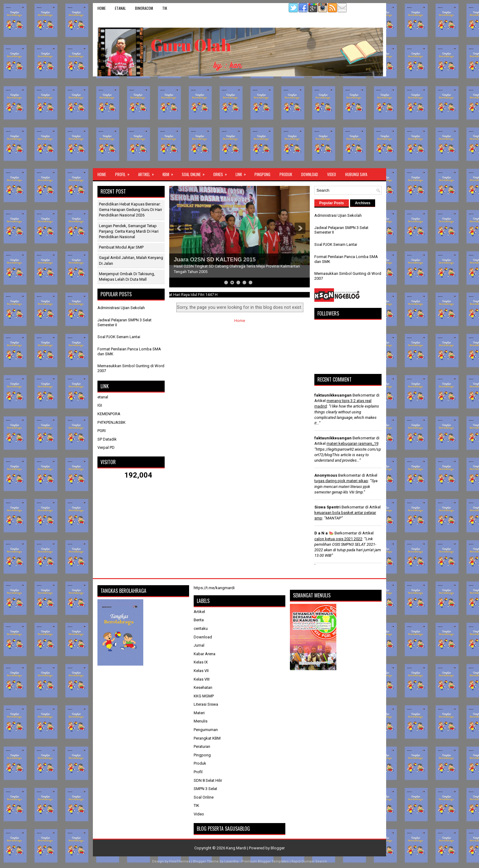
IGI (100, 405)
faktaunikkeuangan (333, 395)
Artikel (148, 173)
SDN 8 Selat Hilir (208, 780)
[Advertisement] (239, 122)
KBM (170, 173)
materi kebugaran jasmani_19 (352, 443)
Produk (286, 174)
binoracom (144, 8)
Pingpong (262, 174)
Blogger (278, 848)
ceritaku (201, 628)
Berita (199, 620)
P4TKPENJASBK (112, 422)
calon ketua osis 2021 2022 (338, 539)
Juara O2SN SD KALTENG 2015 (215, 260)
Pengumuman (206, 730)
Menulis (201, 721)
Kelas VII (201, 671)
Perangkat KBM (207, 738)
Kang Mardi (237, 848)
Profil (124, 173)
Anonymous (326, 475)
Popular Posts (332, 203)
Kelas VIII (202, 679)
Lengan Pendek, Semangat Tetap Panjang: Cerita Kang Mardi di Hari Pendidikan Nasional (129, 231)
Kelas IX (201, 662)
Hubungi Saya (356, 174)
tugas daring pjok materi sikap (341, 481)
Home (102, 8)
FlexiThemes (180, 861)
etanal (120, 8)
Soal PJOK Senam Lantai (119, 337)
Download (310, 174)
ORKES (222, 173)
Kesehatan (203, 687)
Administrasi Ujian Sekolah (121, 308)
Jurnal (199, 645)
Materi (199, 713)
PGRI (102, 431)
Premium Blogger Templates (265, 861)
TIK (165, 8)
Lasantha (231, 861)
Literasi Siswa (206, 704)
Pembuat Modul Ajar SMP (121, 247)
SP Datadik (107, 439)
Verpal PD (106, 447)
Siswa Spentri (327, 507)
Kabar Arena (205, 654)
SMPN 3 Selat (205, 789)
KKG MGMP (204, 696)
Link (243, 173)
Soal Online (195, 173)
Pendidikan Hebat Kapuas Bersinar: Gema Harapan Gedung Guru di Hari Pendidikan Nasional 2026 (130, 210)
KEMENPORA (109, 414)
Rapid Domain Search (309, 861)
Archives (363, 203)
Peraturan (202, 746)
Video (332, 174)
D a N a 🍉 (324, 533)
